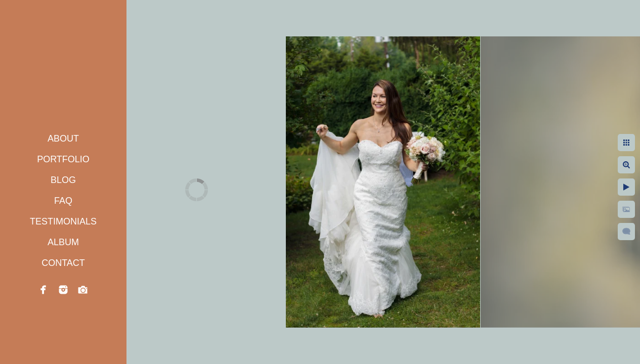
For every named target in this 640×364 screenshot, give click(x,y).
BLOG (63, 180)
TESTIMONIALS (63, 221)
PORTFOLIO (63, 159)
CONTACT (63, 263)
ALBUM (63, 242)
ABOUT (63, 139)
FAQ (63, 201)
